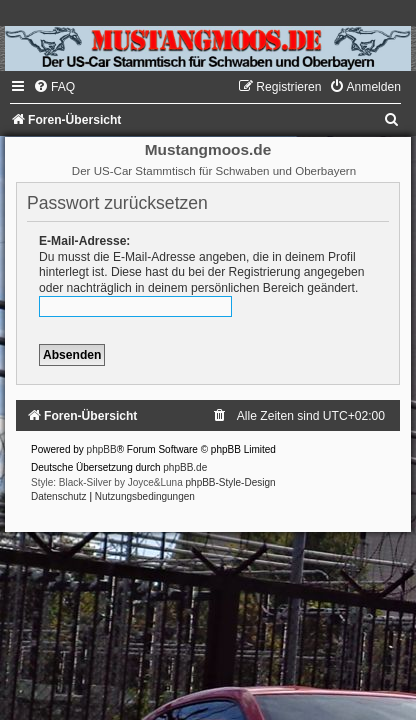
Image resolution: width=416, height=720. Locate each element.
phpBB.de (185, 467)
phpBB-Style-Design (231, 482)
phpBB (102, 449)
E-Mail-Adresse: (84, 241)
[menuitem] (54, 87)
